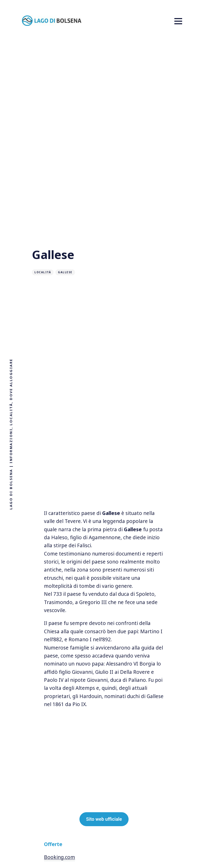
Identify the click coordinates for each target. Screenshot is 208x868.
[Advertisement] (104, 491)
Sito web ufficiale (104, 819)
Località (43, 272)
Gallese (65, 272)
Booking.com (60, 857)
